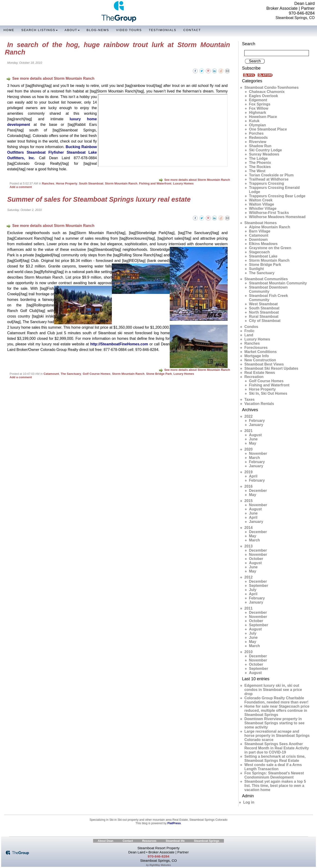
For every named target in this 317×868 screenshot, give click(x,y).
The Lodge (258, 158)
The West (257, 171)
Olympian (257, 125)
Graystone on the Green (270, 248)
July (253, 590)
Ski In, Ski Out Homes (268, 393)
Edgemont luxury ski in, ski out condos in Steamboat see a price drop (273, 690)
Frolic (249, 331)
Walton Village (261, 204)
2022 (248, 416)
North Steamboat (264, 312)
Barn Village (260, 231)
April (253, 476)
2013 (248, 546)
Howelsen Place (263, 117)
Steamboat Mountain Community (278, 283)
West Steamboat (263, 304)
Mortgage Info (257, 356)
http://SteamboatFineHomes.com (119, 344)
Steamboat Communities (266, 279)
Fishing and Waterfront (155, 183)
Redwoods (258, 138)
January (256, 425)
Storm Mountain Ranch (121, 183)
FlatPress (174, 823)
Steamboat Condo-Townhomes (271, 87)
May (253, 443)
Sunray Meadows (264, 154)
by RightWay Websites (158, 865)
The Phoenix (260, 163)
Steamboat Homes (261, 223)
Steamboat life (175, 841)
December (258, 491)
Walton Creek (261, 200)
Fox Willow (259, 108)
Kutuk (254, 121)
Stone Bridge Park (159, 374)
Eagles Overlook (263, 96)
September (259, 586)
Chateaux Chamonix (267, 92)
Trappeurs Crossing (266, 183)
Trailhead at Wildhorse (269, 179)
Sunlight (256, 269)
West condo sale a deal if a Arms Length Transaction (273, 767)
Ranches (48, 183)
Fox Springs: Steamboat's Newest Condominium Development (274, 775)
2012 (248, 577)
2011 (248, 608)
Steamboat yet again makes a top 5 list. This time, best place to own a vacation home (275, 786)
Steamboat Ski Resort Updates (271, 368)
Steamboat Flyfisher (45, 152)
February (257, 421)
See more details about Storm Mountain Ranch (51, 78)
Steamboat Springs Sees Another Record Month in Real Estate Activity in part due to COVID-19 (277, 748)
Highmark (257, 113)
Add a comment (21, 187)
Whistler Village (263, 208)
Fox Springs (260, 104)
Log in (249, 802)
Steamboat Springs (207, 841)
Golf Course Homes (96, 374)
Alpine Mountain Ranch (270, 227)
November (258, 453)
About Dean (105, 841)
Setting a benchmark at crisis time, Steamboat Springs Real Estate (275, 758)
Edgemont (258, 100)
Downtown (258, 240)
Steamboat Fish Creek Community (268, 298)
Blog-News (98, 30)
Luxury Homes (183, 183)
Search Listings (39, 30)
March (254, 458)
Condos (251, 327)
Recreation (254, 377)
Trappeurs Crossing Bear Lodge (277, 196)
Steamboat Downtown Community (268, 289)
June (253, 439)
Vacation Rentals (259, 404)
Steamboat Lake (263, 256)
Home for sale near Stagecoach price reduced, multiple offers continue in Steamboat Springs (277, 711)
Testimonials (162, 30)
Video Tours (129, 30)
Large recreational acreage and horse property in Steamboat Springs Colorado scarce (277, 736)
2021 (248, 431)
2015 (248, 501)
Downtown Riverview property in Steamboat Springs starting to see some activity (274, 723)
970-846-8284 (302, 13)
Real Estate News (260, 373)
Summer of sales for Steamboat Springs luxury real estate (99, 199)
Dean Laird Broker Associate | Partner (290, 6)
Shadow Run (260, 146)
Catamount (51, 374)
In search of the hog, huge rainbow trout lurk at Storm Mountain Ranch (117, 48)
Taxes (249, 399)
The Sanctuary (71, 374)
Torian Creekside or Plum (271, 175)
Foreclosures (256, 348)
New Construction (260, 360)
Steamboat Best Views (264, 364)
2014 (248, 528)
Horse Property (66, 183)
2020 (248, 449)
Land (249, 335)
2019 (248, 472)
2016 (248, 486)
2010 (248, 652)
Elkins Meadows (263, 244)
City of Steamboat (265, 321)
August (255, 435)
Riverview (258, 142)
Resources (149, 841)
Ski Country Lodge (265, 150)
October (256, 559)
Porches (256, 133)
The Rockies (260, 167)
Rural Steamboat (264, 316)
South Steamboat (91, 183)
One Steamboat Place (268, 129)
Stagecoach (259, 252)
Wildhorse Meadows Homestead (277, 217)
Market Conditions (261, 352)
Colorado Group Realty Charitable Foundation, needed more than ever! (276, 700)
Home (9, 30)
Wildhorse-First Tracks (269, 213)
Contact (192, 30)
